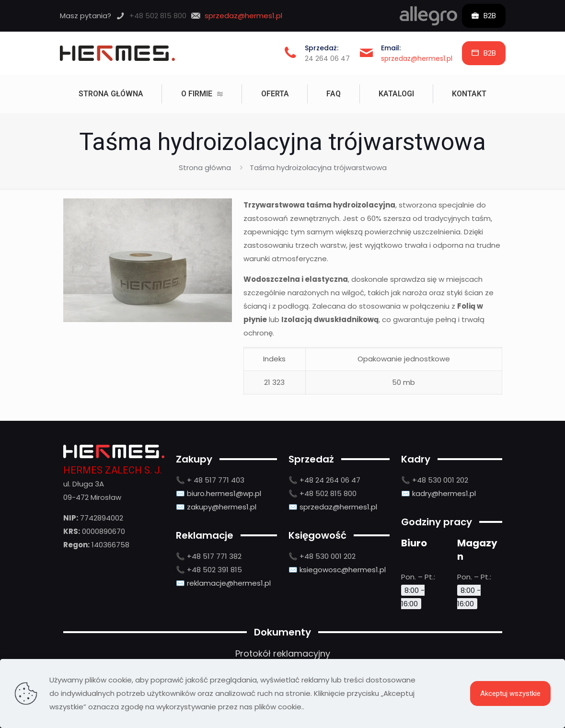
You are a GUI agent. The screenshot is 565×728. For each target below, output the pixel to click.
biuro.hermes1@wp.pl (224, 493)
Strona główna (205, 168)
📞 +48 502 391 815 (209, 570)
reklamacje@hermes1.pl (229, 583)
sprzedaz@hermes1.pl (417, 58)
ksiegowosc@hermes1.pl (343, 570)
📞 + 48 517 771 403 (210, 480)
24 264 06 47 (327, 58)
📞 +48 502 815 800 (323, 493)
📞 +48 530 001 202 (435, 480)
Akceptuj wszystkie (510, 693)
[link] (428, 16)
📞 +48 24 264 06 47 (324, 480)
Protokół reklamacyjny (283, 653)
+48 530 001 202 (328, 556)
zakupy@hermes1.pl (222, 507)
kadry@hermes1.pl (444, 493)
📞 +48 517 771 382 (209, 556)
